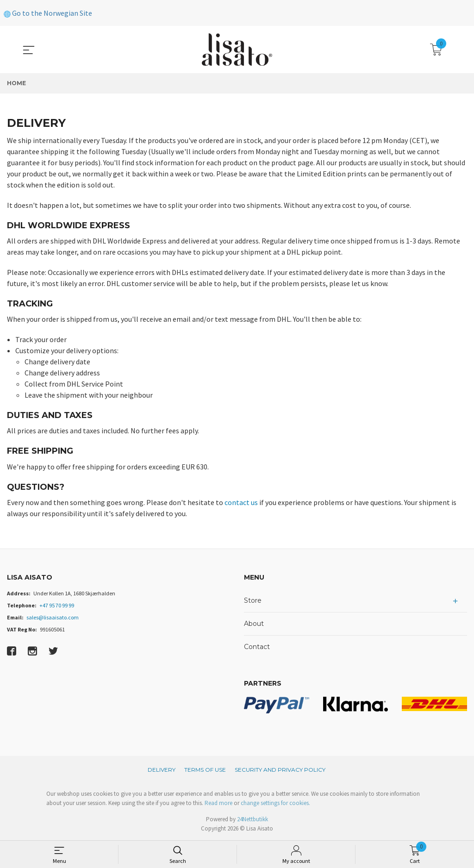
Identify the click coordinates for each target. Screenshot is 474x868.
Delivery (162, 770)
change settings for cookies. (275, 803)
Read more (218, 803)
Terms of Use (205, 770)
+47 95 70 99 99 (57, 605)
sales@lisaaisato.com (53, 617)
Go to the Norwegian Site (48, 13)
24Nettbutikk (253, 819)
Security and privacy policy (280, 770)
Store (253, 600)
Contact (257, 647)
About (254, 624)
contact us (241, 502)
